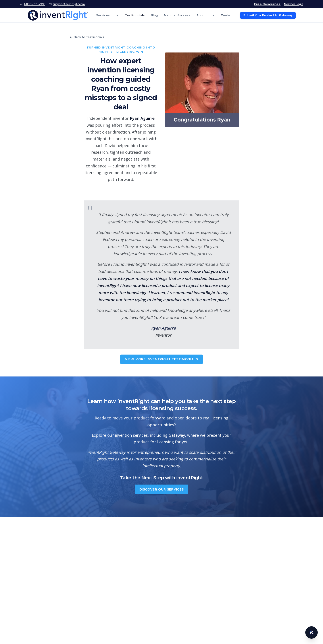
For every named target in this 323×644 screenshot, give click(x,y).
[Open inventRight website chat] (311, 632)
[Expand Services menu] (117, 15)
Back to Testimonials (87, 37)
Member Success (177, 15)
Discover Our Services (162, 489)
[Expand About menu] (213, 15)
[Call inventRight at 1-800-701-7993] (33, 4)
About (201, 15)
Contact (227, 15)
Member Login (294, 4)
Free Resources (267, 4)
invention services (131, 435)
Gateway (177, 435)
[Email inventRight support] (67, 4)
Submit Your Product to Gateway (268, 15)
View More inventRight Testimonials (161, 359)
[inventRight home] (58, 15)
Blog (154, 15)
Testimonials (135, 15)
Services (103, 15)
